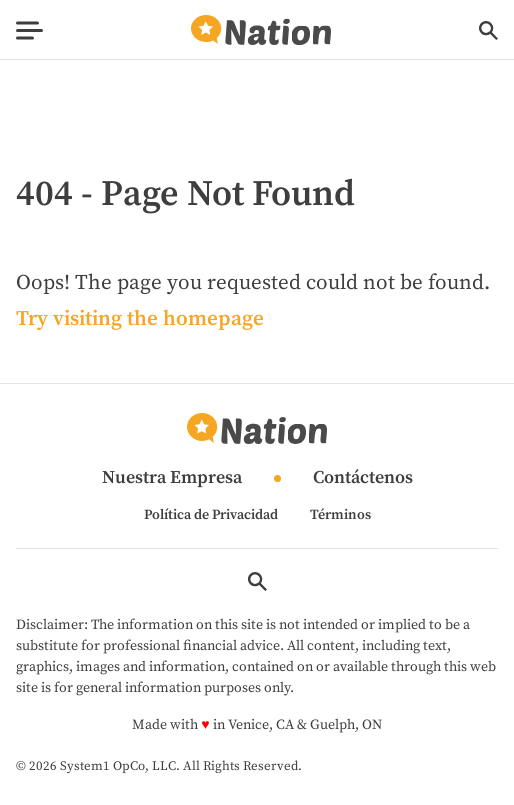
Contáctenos (363, 478)
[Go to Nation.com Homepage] (261, 30)
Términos (340, 515)
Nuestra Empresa (172, 478)
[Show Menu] (29, 30)
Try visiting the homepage (140, 319)
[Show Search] (488, 30)
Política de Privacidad (211, 515)
